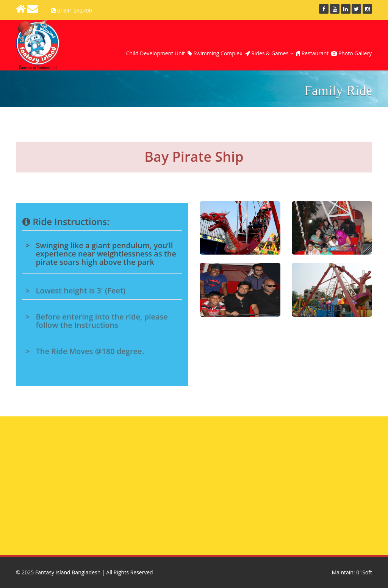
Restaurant (312, 53)
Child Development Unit (156, 53)
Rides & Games (269, 53)
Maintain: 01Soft (352, 572)
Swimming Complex (215, 53)
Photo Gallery (351, 53)
